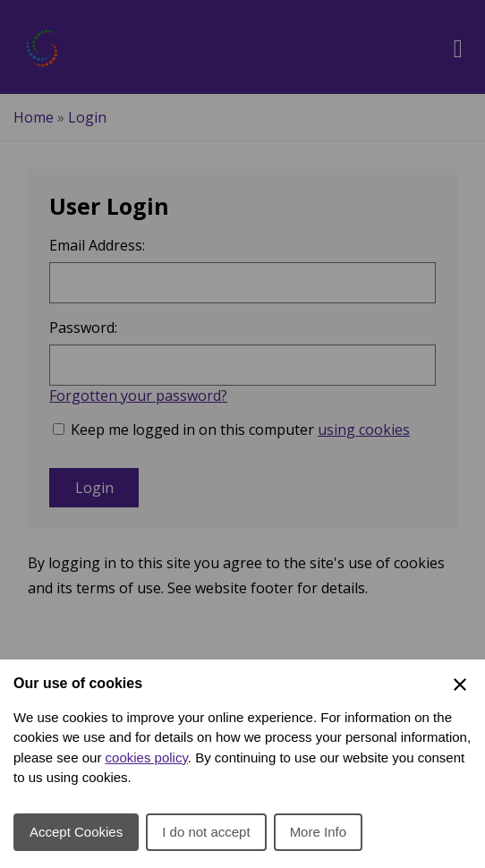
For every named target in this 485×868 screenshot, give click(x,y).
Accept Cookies (76, 832)
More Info (318, 832)
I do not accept (206, 832)
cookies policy (147, 757)
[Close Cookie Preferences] (460, 685)
